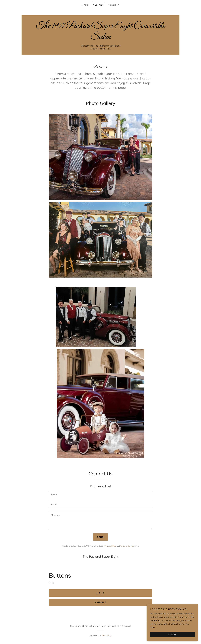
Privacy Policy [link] (111, 546)
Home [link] (85, 5)
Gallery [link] (98, 5)
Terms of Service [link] (127, 546)
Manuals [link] (114, 5)
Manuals (100, 602)
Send (100, 537)
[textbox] (100, 495)
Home (100, 593)
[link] (100, 38)
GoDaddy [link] (107, 635)
